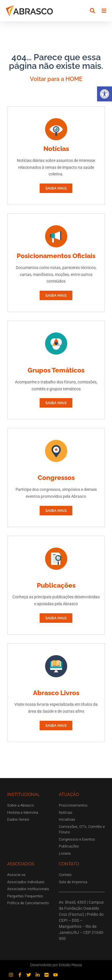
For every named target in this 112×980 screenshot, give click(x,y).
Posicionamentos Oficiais (56, 256)
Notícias (56, 148)
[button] (105, 94)
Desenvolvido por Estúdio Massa (56, 965)
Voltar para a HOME (56, 79)
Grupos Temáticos (56, 370)
